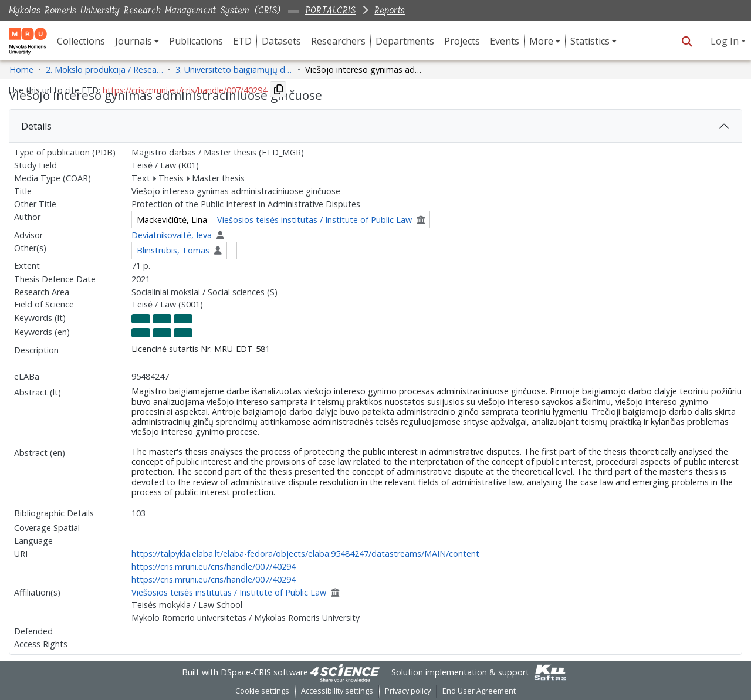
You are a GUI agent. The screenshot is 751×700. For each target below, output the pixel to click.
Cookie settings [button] (262, 691)
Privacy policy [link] (408, 691)
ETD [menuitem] (242, 41)
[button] (687, 41)
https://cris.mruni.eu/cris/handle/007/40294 (214, 567)
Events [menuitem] (505, 41)
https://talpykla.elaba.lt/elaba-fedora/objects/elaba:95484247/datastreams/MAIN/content (305, 554)
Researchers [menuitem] (338, 41)
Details (36, 126)
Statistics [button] (590, 41)
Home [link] (21, 70)
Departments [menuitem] (405, 41)
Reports (390, 10)
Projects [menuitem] (462, 41)
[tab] (375, 126)
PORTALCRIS (330, 10)
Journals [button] (133, 41)
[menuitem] (137, 41)
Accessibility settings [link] (337, 691)
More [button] (541, 41)
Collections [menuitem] (81, 41)
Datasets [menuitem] (281, 41)
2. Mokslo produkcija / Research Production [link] (104, 70)
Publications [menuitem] (196, 41)
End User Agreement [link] (479, 691)
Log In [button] (726, 41)
